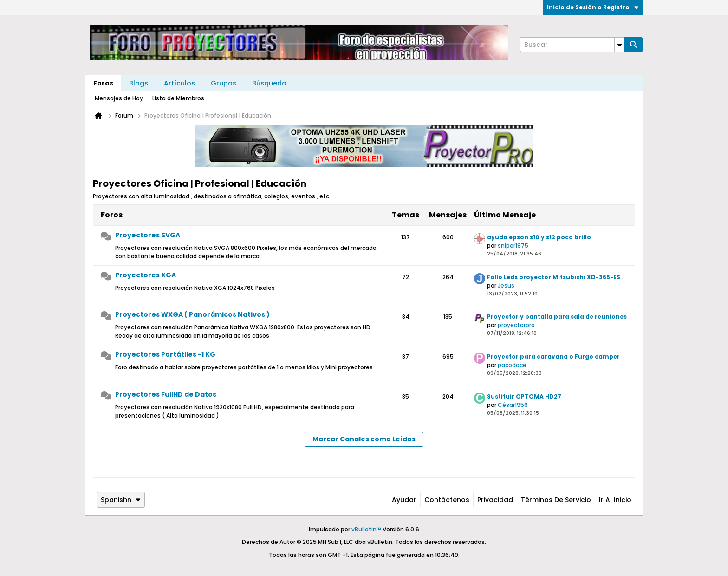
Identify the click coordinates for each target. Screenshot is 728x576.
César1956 (513, 405)
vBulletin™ (366, 529)
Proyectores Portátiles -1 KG (165, 354)
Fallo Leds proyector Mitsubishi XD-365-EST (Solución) (573, 277)
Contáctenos (447, 500)
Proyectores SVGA (148, 235)
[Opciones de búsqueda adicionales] (619, 45)
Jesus (506, 285)
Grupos (224, 83)
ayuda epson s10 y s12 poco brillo (539, 237)
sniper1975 (513, 245)
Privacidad (495, 500)
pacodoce (512, 365)
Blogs (139, 83)
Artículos (179, 83)
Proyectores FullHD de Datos (166, 394)
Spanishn (121, 500)
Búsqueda (269, 83)
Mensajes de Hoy (119, 98)
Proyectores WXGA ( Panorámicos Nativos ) (192, 314)
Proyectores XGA (146, 275)
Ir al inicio (615, 500)
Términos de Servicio (556, 500)
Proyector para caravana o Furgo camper (553, 357)
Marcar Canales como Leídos (364, 439)
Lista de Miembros (178, 98)
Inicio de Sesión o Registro (593, 7)
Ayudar (404, 500)
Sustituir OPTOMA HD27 (524, 396)
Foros (103, 83)
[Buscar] (572, 45)
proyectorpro (516, 325)
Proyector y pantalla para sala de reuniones (557, 317)
